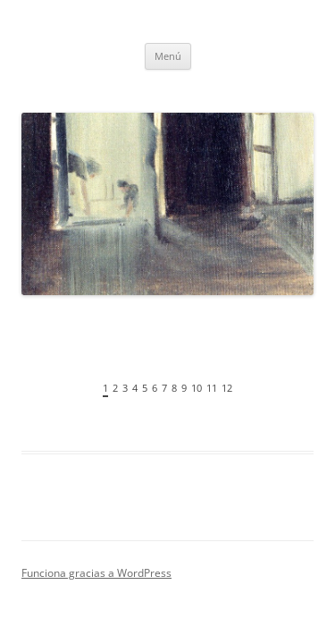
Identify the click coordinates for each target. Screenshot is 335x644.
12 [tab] (227, 388)
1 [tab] (105, 388)
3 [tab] (125, 388)
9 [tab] (184, 388)
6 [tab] (155, 388)
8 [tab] (174, 388)
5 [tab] (145, 388)
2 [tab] (115, 388)
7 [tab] (164, 388)
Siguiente (300, 393)
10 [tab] (197, 388)
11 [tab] (212, 388)
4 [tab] (135, 388)
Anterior (35, 393)
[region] (167, 260)
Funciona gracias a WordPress (96, 573)
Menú (168, 56)
